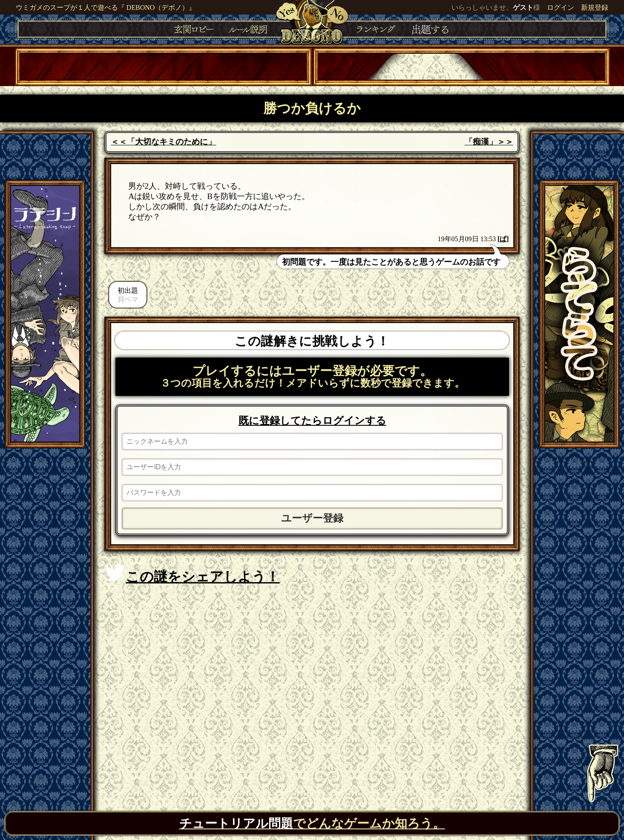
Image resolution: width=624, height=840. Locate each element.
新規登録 (595, 7)
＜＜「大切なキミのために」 (163, 142)
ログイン (561, 7)
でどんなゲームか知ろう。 (312, 823)
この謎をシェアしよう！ (192, 574)
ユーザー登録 (312, 518)
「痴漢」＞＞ (489, 142)
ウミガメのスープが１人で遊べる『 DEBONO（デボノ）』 (106, 7)
